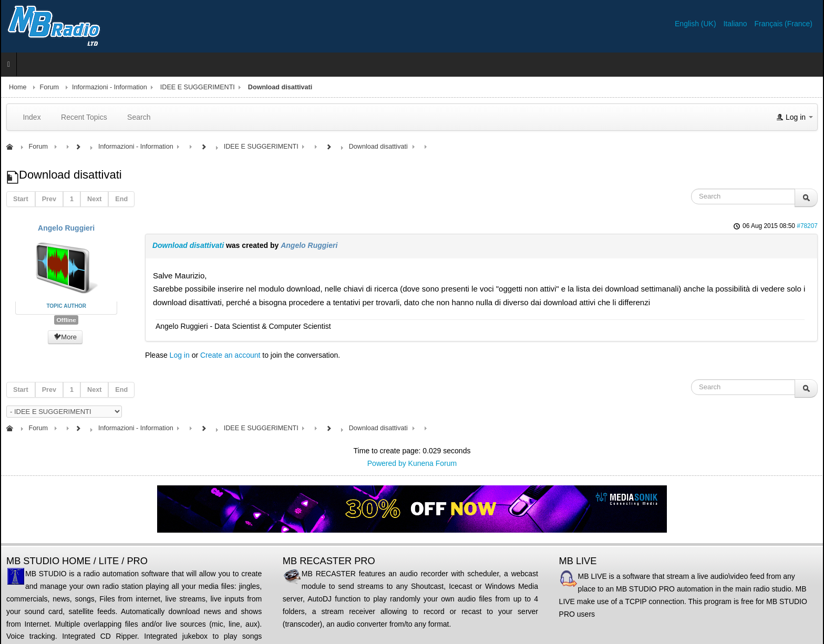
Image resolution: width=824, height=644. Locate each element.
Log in (180, 355)
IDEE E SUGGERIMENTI (198, 87)
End (121, 199)
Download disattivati (188, 245)
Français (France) (784, 24)
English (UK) (696, 24)
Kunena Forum (433, 463)
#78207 (807, 226)
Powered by (387, 463)
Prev (49, 199)
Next (94, 199)
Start (21, 199)
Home (18, 87)
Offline (66, 320)
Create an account (230, 355)
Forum (49, 87)
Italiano (736, 24)
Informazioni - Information (110, 87)
